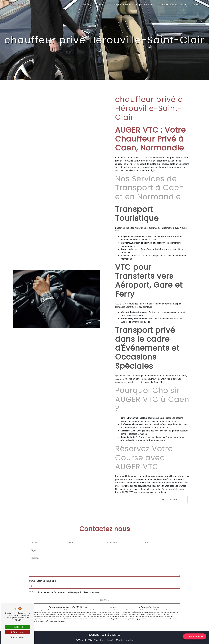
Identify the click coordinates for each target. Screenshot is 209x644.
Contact (196, 5)
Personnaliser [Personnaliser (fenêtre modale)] (18, 637)
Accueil (87, 5)
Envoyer (104, 600)
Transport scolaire (143, 5)
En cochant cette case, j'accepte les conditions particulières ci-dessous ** (67, 592)
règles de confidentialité (99, 607)
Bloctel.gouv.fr (164, 619)
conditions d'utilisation (127, 607)
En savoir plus (171, 499)
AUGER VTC (16, 5)
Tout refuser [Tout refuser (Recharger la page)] (18, 632)
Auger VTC (101, 5)
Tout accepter (18, 627)
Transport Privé (119, 5)
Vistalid (82, 640)
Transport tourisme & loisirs (172, 5)
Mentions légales (124, 640)
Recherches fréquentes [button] (104, 635)
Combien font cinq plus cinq (42, 581)
